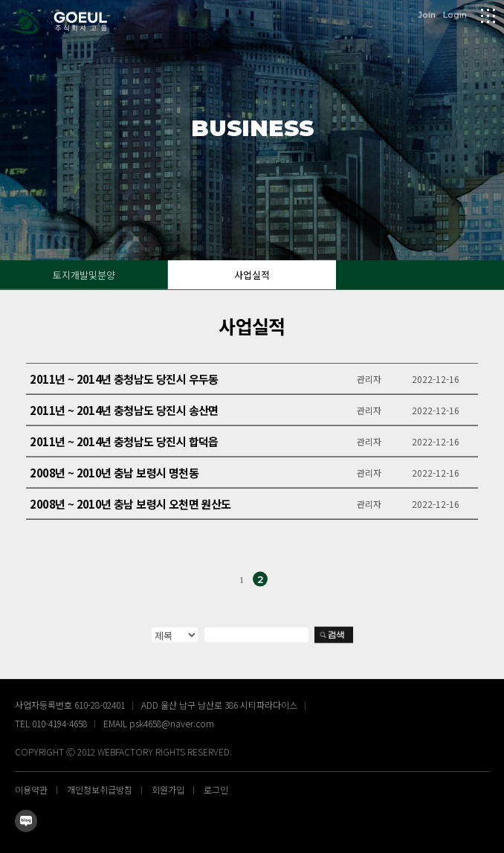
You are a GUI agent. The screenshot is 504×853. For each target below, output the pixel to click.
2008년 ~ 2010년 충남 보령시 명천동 (114, 475)
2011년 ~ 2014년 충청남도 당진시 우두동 (124, 381)
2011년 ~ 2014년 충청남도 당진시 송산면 (124, 412)
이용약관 (31, 789)
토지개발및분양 (84, 275)
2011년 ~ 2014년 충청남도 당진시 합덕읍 (124, 444)
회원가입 (168, 789)
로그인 (216, 789)
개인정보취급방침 (100, 789)
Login (455, 14)
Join (427, 14)
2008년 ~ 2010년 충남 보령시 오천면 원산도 (130, 506)
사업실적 (252, 275)
